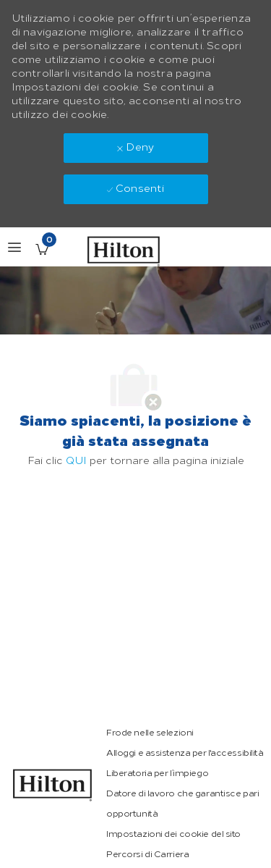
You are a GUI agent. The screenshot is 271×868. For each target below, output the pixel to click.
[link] (53, 785)
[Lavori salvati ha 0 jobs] (42, 249)
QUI (76, 461)
